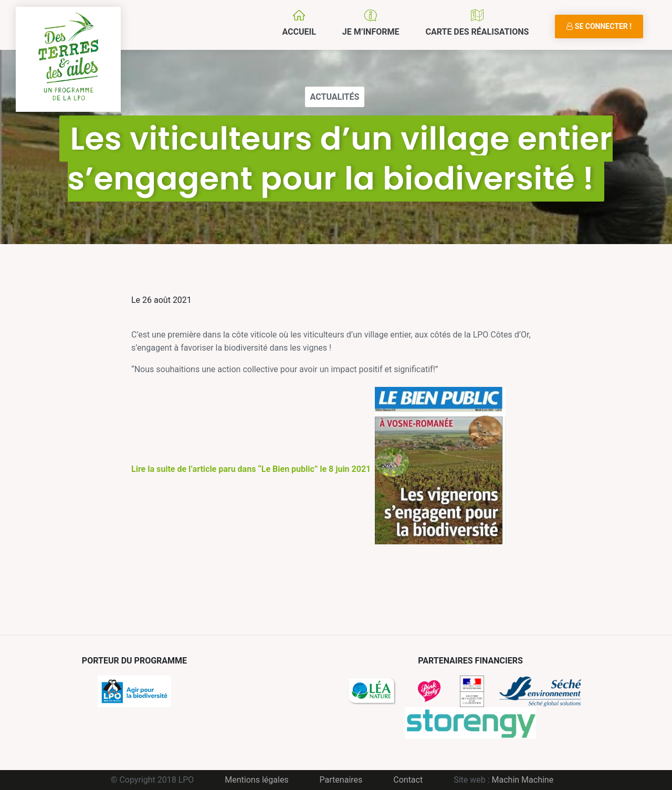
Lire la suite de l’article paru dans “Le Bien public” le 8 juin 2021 (318, 469)
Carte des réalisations (477, 32)
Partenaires (341, 780)
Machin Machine (523, 780)
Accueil (299, 32)
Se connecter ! (599, 26)
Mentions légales (256, 780)
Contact (408, 780)
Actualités (335, 97)
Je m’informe (371, 32)
